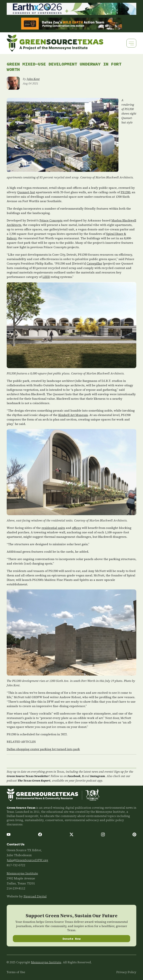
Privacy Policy (126, 972)
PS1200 (125, 192)
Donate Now (72, 939)
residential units (53, 528)
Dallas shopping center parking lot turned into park (43, 749)
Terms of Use (16, 972)
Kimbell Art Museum (73, 415)
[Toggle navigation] (131, 43)
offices (76, 528)
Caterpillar (94, 263)
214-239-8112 (16, 888)
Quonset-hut (26, 192)
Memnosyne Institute (22, 873)
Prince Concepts (51, 220)
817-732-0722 (16, 865)
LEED (46, 277)
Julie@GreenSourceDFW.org (27, 860)
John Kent (33, 79)
